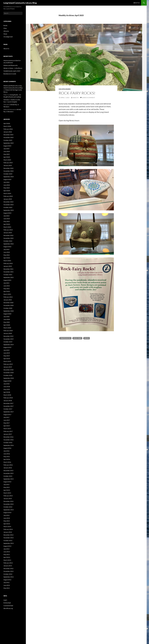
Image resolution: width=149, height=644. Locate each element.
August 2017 (7, 415)
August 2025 (7, 146)
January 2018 (8, 401)
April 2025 (7, 157)
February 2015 (8, 496)
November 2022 (8, 238)
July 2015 (6, 485)
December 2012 (8, 568)
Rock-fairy (78, 338)
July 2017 (6, 417)
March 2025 (7, 160)
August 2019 (7, 347)
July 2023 (6, 216)
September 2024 (9, 177)
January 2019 (8, 367)
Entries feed (7, 603)
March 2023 (7, 227)
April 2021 (7, 291)
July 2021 (6, 283)
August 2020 (7, 314)
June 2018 (7, 387)
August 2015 (7, 482)
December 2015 (8, 471)
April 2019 (7, 359)
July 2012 (6, 582)
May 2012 (7, 588)
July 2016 (6, 451)
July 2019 (6, 350)
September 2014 (9, 510)
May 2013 (7, 554)
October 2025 (8, 140)
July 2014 (6, 515)
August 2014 (7, 513)
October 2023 (8, 207)
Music (5, 34)
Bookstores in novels (10, 74)
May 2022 (7, 255)
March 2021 (7, 294)
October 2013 (8, 540)
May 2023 (7, 221)
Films (5, 28)
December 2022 (8, 235)
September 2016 (9, 445)
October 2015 (8, 476)
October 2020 (8, 308)
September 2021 (9, 277)
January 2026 (8, 132)
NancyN (76, 98)
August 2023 (7, 213)
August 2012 (7, 580)
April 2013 (7, 557)
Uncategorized (65, 89)
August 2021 (7, 280)
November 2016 (8, 440)
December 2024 (8, 168)
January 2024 (8, 199)
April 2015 (7, 490)
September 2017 (9, 412)
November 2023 (8, 205)
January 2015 (8, 499)
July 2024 (6, 182)
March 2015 (7, 493)
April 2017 (7, 426)
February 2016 (8, 465)
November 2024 (8, 171)
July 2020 (6, 317)
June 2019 (7, 353)
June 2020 (7, 319)
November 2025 (8, 137)
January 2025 (8, 165)
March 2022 (7, 261)
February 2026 (8, 129)
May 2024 (7, 188)
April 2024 (7, 191)
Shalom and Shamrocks (11, 65)
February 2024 (8, 196)
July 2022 (6, 249)
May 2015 (7, 487)
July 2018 (6, 384)
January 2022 (8, 266)
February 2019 (8, 364)
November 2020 (8, 305)
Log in (5, 600)
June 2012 (7, 585)
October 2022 (8, 241)
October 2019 (8, 342)
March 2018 (7, 395)
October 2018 (8, 375)
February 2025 (8, 163)
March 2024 (7, 193)
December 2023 (8, 202)
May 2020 (7, 322)
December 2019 (8, 336)
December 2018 (8, 370)
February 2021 (8, 297)
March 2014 (7, 527)
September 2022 (9, 244)
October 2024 (8, 174)
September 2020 (9, 311)
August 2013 (7, 546)
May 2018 (7, 389)
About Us (136, 3)
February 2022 (8, 263)
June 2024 (7, 185)
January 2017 (8, 434)
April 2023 (7, 224)
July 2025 (6, 149)
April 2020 (7, 325)
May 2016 (7, 457)
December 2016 (8, 437)
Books (5, 25)
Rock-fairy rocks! (77, 93)
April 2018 (7, 392)
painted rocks (66, 338)
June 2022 (7, 252)
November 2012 (8, 571)
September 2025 (9, 143)
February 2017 (8, 431)
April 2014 (7, 524)
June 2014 (7, 518)
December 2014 (8, 501)
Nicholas (6, 100)
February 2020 (8, 331)
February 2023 (8, 230)
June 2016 (7, 454)
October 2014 (8, 507)
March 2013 (7, 560)
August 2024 (7, 179)
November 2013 (8, 538)
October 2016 (8, 443)
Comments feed (8, 606)
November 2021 (8, 272)
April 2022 (7, 258)
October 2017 (8, 409)
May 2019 (7, 356)
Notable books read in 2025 (12, 71)
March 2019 (7, 361)
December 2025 (8, 135)
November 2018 (8, 373)
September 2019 (9, 345)
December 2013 (8, 535)
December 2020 (8, 303)
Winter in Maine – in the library (13, 68)
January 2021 (8, 300)
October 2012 (8, 574)
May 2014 (7, 521)
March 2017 (7, 429)
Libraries (6, 31)
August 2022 (7, 247)
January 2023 (8, 233)
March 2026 (7, 126)
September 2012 (9, 577)
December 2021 (8, 269)
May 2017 (7, 423)
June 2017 (7, 420)
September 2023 (9, 210)
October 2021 (8, 275)
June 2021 (7, 286)
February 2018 (8, 398)
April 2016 (7, 459)
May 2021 (7, 289)
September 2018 (9, 378)
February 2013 (8, 563)
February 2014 (8, 529)
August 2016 (7, 448)
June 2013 (7, 552)
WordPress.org (8, 608)
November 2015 (8, 473)
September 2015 (9, 479)
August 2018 (7, 381)
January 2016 (8, 468)
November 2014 (8, 504)
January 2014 (8, 532)
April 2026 (7, 123)
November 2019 (8, 339)
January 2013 (8, 566)
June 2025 (7, 151)
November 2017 (8, 406)
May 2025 (7, 154)
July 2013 (6, 549)
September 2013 (9, 543)
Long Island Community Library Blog (20, 3)
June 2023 (7, 219)
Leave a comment (88, 98)
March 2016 (7, 462)
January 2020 (8, 333)
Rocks (87, 338)
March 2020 (7, 328)
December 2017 (8, 403)
